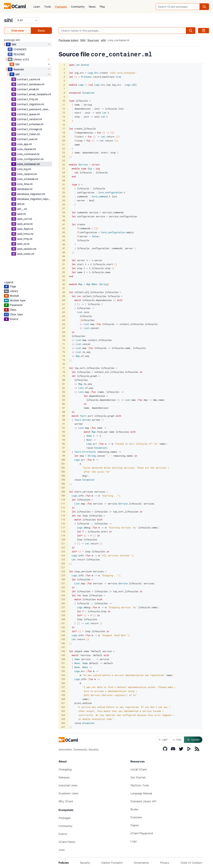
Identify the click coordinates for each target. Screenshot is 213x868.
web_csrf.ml (24, 219)
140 (63, 619)
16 (64, 125)
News (92, 7)
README (19, 54)
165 (63, 719)
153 (63, 671)
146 (63, 643)
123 (63, 551)
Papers (135, 825)
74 (64, 356)
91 (64, 424)
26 (64, 164)
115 (63, 520)
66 (64, 324)
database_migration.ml (31, 194)
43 (64, 232)
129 (63, 575)
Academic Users (69, 793)
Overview (18, 31)
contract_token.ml (28, 134)
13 (64, 113)
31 (64, 184)
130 (63, 579)
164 (63, 715)
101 (63, 464)
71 (64, 344)
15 (64, 121)
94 (64, 436)
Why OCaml (66, 801)
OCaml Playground (142, 833)
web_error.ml (25, 224)
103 (63, 472)
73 (64, 352)
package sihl (12, 40)
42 (64, 228)
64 (64, 316)
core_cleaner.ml (26, 149)
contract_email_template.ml (34, 94)
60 (64, 300)
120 (63, 539)
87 (64, 408)
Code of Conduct (191, 863)
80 (64, 380)
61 (64, 304)
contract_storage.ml (30, 129)
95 (64, 440)
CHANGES (20, 49)
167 (63, 727)
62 (64, 308)
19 (64, 137)
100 (63, 460)
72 (64, 348)
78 (64, 372)
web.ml (21, 214)
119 (63, 535)
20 (64, 141)
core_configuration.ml (30, 159)
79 (64, 376)
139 (63, 615)
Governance (141, 863)
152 (63, 667)
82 (64, 388)
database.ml (25, 189)
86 (64, 404)
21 (64, 145)
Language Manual (141, 793)
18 (64, 133)
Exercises (136, 817)
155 (63, 679)
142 (63, 627)
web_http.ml (25, 239)
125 (63, 559)
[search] (204, 7)
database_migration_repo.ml (34, 199)
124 (63, 555)
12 (64, 109)
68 (64, 332)
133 (63, 591)
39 (64, 216)
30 (64, 180)
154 (63, 675)
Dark (177, 740)
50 (64, 260)
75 (64, 360)
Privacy (165, 863)
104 (63, 476)
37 (64, 208)
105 (63, 480)
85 (64, 400)
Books (134, 809)
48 (64, 252)
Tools (48, 7)
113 (63, 512)
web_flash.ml (25, 229)
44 (64, 236)
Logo (134, 841)
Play (102, 7)
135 (63, 599)
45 (64, 240)
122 (63, 547)
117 (63, 527)
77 (64, 368)
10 (64, 101)
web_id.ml (23, 244)
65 (64, 320)
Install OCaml (139, 769)
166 (63, 723)
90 (64, 420)
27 (64, 168)
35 (64, 200)
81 (64, 384)
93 (64, 432)
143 (63, 631)
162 (63, 707)
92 (64, 428)
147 (63, 647)
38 (64, 212)
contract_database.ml (31, 84)
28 (64, 172)
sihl (8, 20)
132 (63, 587)
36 (64, 204)
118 (63, 531)
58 (64, 292)
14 (64, 117)
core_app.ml (24, 144)
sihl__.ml (22, 209)
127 (63, 567)
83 (64, 392)
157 (63, 687)
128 (63, 571)
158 (63, 691)
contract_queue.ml (28, 114)
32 (64, 188)
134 (63, 595)
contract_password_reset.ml (34, 109)
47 (64, 248)
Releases (64, 777)
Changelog (65, 769)
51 (64, 264)
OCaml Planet (67, 842)
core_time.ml (25, 184)
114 (63, 516)
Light (163, 740)
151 (63, 663)
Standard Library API (143, 801)
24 (64, 156)
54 (64, 276)
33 (64, 192)
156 (63, 683)
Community (78, 7)
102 (63, 468)
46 (64, 244)
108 (63, 492)
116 (63, 524)
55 (64, 280)
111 (63, 504)
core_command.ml (28, 154)
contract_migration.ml (31, 104)
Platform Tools (140, 785)
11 (64, 105)
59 (64, 296)
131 (63, 583)
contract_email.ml (28, 89)
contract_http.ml (27, 99)
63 (64, 312)
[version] (27, 20)
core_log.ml (24, 169)
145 (63, 639)
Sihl (14, 44)
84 (64, 396)
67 (64, 328)
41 (64, 224)
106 (63, 484)
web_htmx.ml (25, 234)
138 (63, 611)
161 (63, 703)
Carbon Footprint (112, 863)
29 (64, 176)
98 (64, 452)
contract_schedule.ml (30, 124)
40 (64, 220)
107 (63, 488)
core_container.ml (28, 164)
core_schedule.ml (28, 179)
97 (64, 448)
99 (64, 456)
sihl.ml (21, 204)
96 (64, 444)
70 (64, 340)
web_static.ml (26, 254)
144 (63, 635)
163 (63, 711)
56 (64, 284)
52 (64, 268)
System (193, 740)
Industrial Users (68, 785)
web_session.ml (27, 249)
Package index (68, 40)
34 (64, 196)
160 (63, 699)
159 (63, 695)
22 (64, 149)
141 (63, 623)
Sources (19, 69)
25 (64, 160)
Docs (41, 31)
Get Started (138, 777)
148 (63, 651)
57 (64, 288)
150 (63, 659)
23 (64, 153)
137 (63, 607)
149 (63, 655)
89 (64, 416)
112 (63, 508)
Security (85, 863)
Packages (61, 7)
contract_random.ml (30, 119)
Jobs (62, 850)
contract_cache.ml (29, 79)
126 (63, 563)
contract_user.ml (27, 139)
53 (64, 272)
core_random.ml (27, 174)
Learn (37, 7)
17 (64, 129)
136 (63, 603)
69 (64, 336)
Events (63, 834)
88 (64, 412)
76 (64, 364)
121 (63, 543)
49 (64, 256)
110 (63, 500)
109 (63, 496)
